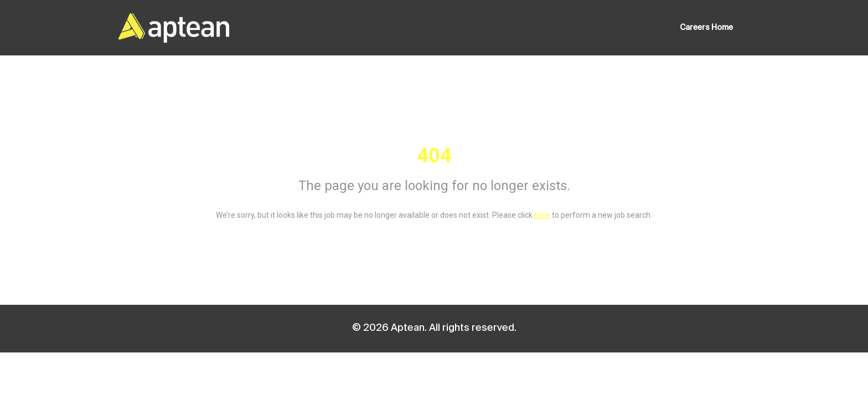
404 (434, 156)
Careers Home (706, 28)
